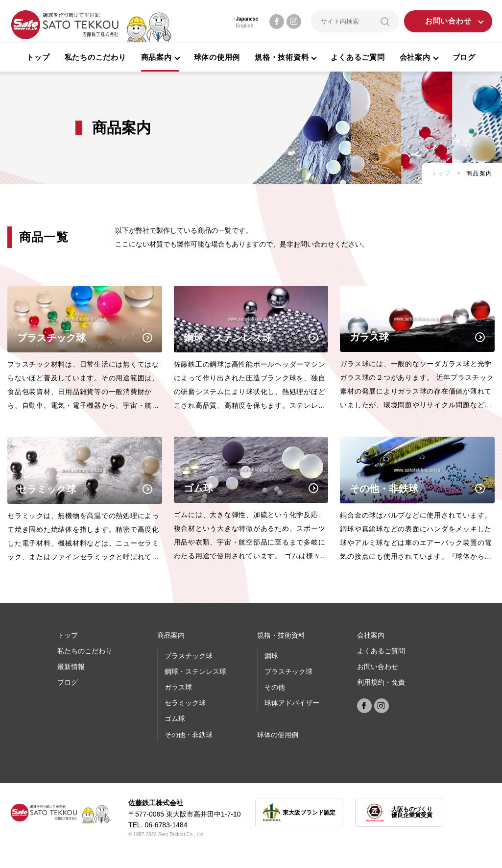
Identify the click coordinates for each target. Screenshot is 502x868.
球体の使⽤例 (278, 735)
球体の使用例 (217, 57)
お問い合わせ (448, 21)
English (244, 26)
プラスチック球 (189, 656)
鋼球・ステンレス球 (195, 671)
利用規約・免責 (381, 682)
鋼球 (271, 656)
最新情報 (71, 667)
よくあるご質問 (358, 57)
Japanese (247, 19)
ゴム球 (175, 719)
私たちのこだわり (96, 57)
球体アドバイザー (292, 703)
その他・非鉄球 (189, 735)
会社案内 (371, 635)
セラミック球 (185, 703)
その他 (275, 687)
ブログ (464, 57)
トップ (38, 57)
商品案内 (171, 635)
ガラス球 (178, 687)
